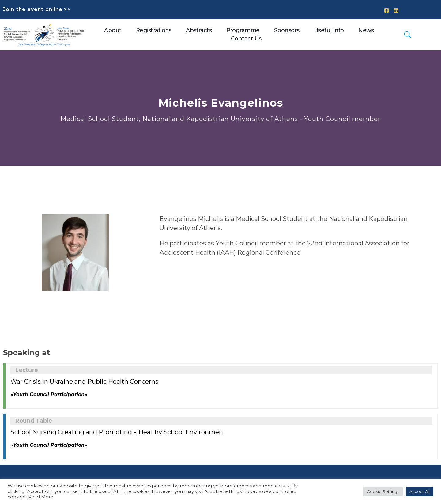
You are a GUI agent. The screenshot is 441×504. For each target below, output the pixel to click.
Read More (41, 497)
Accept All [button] (420, 491)
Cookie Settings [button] (383, 491)
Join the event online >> (37, 9)
